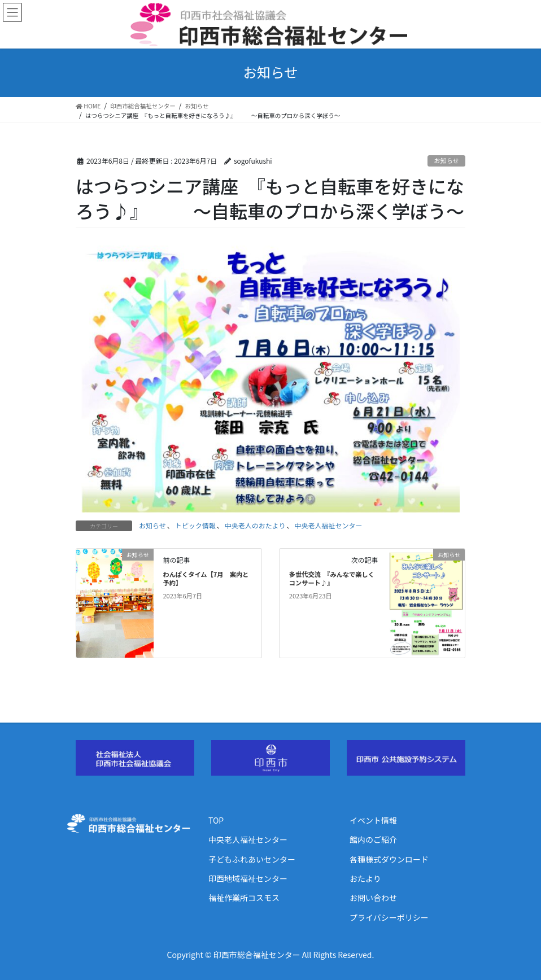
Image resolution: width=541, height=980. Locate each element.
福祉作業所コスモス (244, 898)
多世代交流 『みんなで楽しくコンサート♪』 (332, 579)
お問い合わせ (373, 898)
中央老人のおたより (255, 525)
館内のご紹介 (373, 839)
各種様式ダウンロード (389, 859)
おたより (365, 878)
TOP (216, 820)
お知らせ (446, 160)
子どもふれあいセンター (252, 859)
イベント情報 (373, 820)
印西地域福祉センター (248, 878)
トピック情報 (195, 525)
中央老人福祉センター (329, 525)
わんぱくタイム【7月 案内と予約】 (206, 579)
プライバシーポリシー (389, 917)
